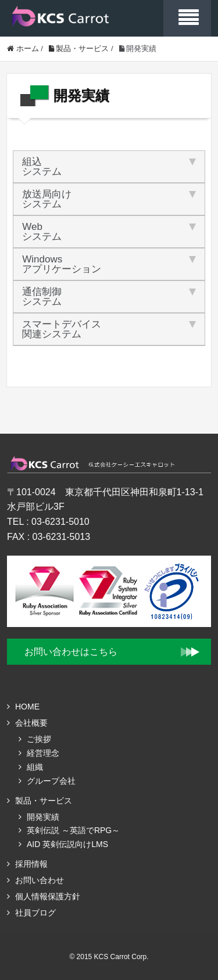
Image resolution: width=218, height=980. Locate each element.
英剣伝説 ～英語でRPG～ (73, 830)
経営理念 (43, 753)
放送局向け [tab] (109, 199)
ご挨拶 (39, 739)
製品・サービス (44, 801)
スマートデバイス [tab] (109, 329)
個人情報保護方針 (48, 896)
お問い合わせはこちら (71, 652)
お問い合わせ (40, 880)
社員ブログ (35, 913)
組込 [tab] (109, 167)
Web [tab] (109, 232)
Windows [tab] (109, 264)
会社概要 (31, 723)
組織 (35, 767)
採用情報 (31, 864)
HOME (27, 707)
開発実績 (43, 817)
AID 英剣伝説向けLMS (67, 844)
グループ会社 (51, 781)
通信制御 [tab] (109, 297)
